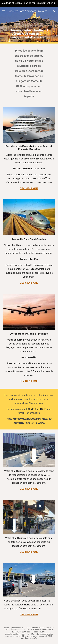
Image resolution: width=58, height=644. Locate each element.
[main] (29, 74)
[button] (3, 11)
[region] (29, 4)
